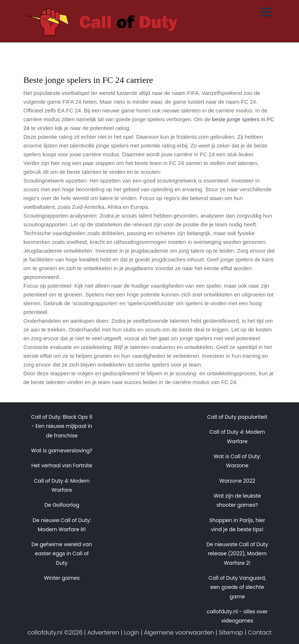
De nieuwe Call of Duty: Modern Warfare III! (62, 525)
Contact (260, 632)
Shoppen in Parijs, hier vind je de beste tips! (237, 525)
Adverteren (103, 632)
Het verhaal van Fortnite (62, 465)
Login (132, 632)
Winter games (62, 578)
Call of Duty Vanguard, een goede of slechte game (237, 587)
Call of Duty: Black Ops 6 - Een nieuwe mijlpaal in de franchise (62, 426)
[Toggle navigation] (266, 13)
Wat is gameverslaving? (62, 451)
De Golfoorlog (62, 505)
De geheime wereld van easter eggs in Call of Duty (62, 554)
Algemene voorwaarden (179, 632)
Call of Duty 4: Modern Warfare (62, 485)
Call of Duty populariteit (237, 417)
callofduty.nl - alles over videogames (237, 616)
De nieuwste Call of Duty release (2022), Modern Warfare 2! (237, 554)
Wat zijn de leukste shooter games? (237, 500)
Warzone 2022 (237, 481)
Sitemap (231, 632)
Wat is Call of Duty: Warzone (237, 461)
